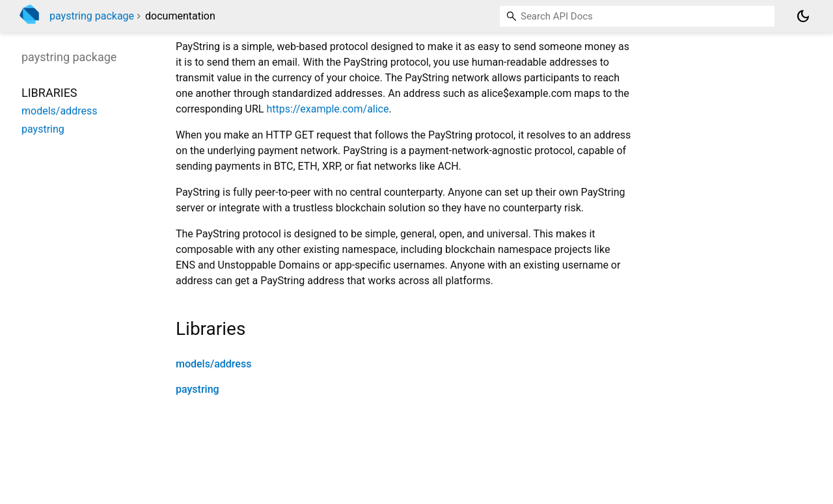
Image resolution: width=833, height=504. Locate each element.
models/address (213, 364)
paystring (198, 389)
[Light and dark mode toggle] (803, 16)
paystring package (92, 16)
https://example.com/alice (327, 109)
